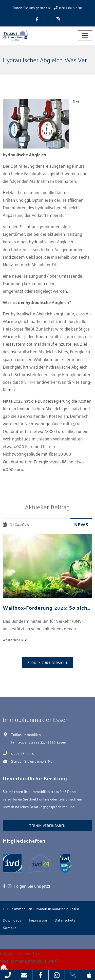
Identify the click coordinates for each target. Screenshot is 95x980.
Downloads (12, 920)
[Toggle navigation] (85, 35)
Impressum (38, 920)
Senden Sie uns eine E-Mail (33, 761)
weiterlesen (13, 640)
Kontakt (9, 927)
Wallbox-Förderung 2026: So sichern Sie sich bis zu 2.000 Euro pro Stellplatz (48, 607)
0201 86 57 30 (23, 753)
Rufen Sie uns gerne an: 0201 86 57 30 (48, 7)
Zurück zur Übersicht (48, 662)
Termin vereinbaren (48, 825)
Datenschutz (65, 920)
